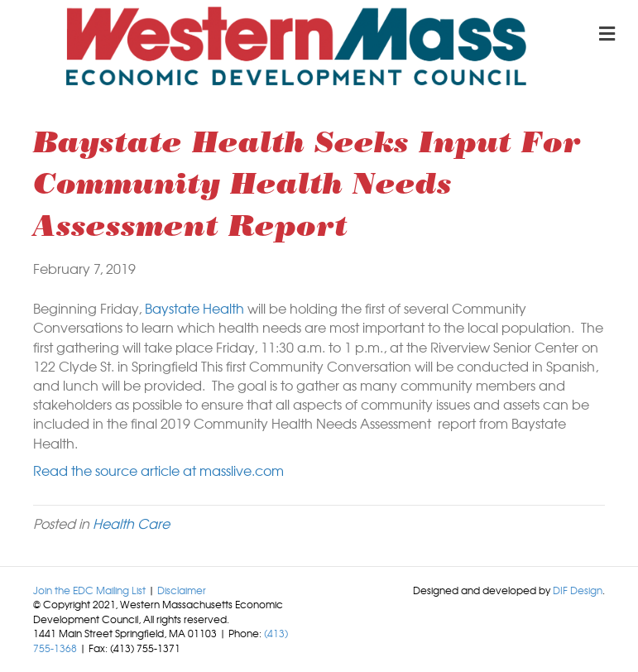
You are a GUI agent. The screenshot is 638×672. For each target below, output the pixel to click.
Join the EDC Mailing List (89, 590)
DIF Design (578, 590)
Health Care (131, 523)
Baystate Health (194, 308)
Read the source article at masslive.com (158, 470)
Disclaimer (182, 590)
